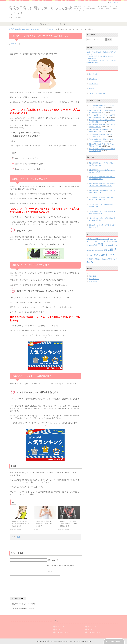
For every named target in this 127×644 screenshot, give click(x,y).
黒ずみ (90, 262)
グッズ (111, 239)
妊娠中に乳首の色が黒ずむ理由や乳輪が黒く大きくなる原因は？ (102, 219)
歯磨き (101, 250)
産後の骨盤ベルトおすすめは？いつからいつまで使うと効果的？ (102, 171)
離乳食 (93, 259)
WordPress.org (93, 282)
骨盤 (110, 259)
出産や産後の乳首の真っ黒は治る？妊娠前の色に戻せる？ (44, 524)
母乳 (106, 250)
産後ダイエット (94, 84)
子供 (101, 245)
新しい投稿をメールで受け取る (23, 609)
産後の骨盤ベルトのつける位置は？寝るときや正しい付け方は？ (102, 192)
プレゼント (99, 241)
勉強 (89, 245)
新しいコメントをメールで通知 (23, 604)
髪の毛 (115, 259)
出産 (116, 241)
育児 (96, 255)
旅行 (93, 251)
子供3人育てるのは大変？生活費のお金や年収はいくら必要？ (102, 226)
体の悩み (92, 89)
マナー (105, 241)
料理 (90, 250)
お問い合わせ (63, 24)
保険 (113, 241)
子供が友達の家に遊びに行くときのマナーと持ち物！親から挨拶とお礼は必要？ (102, 185)
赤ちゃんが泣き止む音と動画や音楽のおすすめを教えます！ (102, 205)
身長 (88, 259)
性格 (109, 245)
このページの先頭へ (114, 642)
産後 (18, 537)
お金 (93, 239)
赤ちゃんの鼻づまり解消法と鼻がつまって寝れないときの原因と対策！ (102, 199)
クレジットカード (104, 239)
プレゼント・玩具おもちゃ (97, 93)
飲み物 (106, 259)
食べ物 (101, 259)
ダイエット (91, 241)
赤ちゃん (109, 255)
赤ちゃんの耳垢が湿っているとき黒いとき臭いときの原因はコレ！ (102, 212)
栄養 (98, 251)
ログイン (92, 273)
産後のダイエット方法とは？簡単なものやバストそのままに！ (20, 524)
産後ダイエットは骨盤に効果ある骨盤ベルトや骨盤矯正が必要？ (68, 524)
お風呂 (96, 239)
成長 (113, 245)
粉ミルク (90, 255)
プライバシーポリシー (46, 24)
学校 (106, 245)
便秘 (110, 241)
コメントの (94, 279)
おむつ (89, 239)
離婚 (97, 259)
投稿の (92, 276)
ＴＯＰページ (16, 24)
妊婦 (95, 245)
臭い (100, 255)
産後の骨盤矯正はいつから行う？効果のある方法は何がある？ (102, 164)
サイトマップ (30, 24)
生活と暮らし (14, 44)
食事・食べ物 (93, 74)
